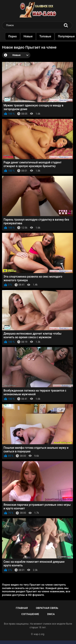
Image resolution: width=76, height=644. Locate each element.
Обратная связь (47, 608)
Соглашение (30, 614)
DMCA (51, 614)
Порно (17, 36)
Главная (22, 608)
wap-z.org (39, 634)
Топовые (49, 36)
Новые (32, 36)
